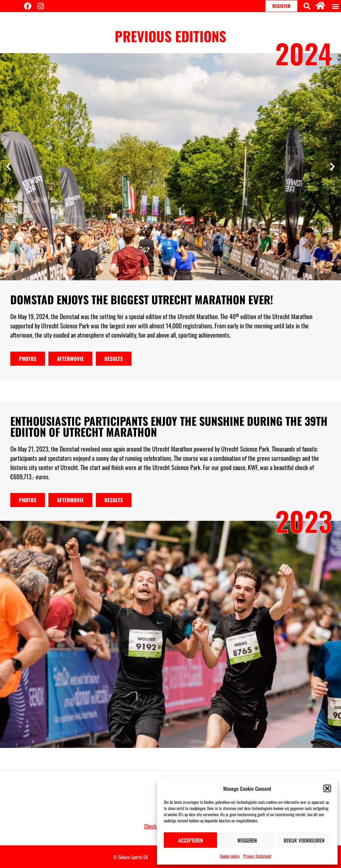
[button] (327, 788)
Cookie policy (230, 856)
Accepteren (191, 840)
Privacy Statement (257, 856)
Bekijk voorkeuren (304, 840)
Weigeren (247, 840)
